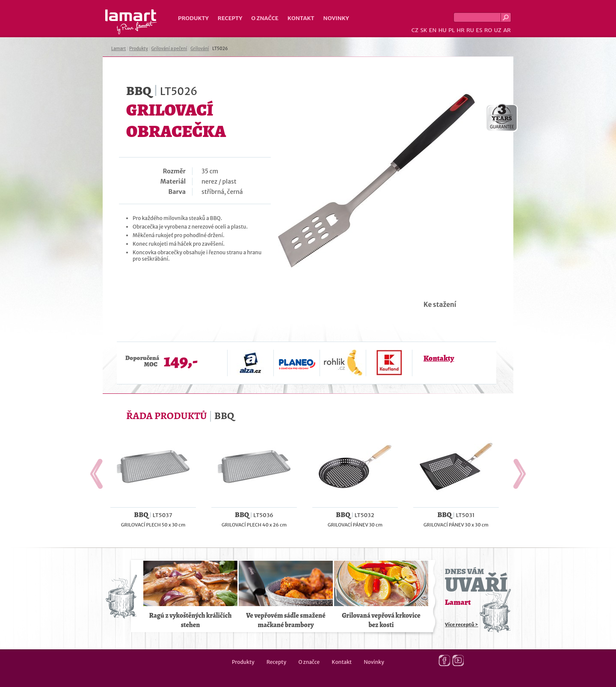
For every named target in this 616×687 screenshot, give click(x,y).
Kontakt (301, 18)
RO (488, 30)
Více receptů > (462, 625)
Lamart (131, 22)
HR (460, 30)
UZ (498, 30)
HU (443, 30)
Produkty (193, 18)
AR (507, 30)
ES (479, 30)
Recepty (230, 18)
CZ (415, 30)
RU (470, 30)
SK (423, 30)
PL (452, 30)
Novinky (336, 18)
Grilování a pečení (169, 49)
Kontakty (439, 358)
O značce (265, 18)
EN (433, 30)
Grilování (200, 49)
